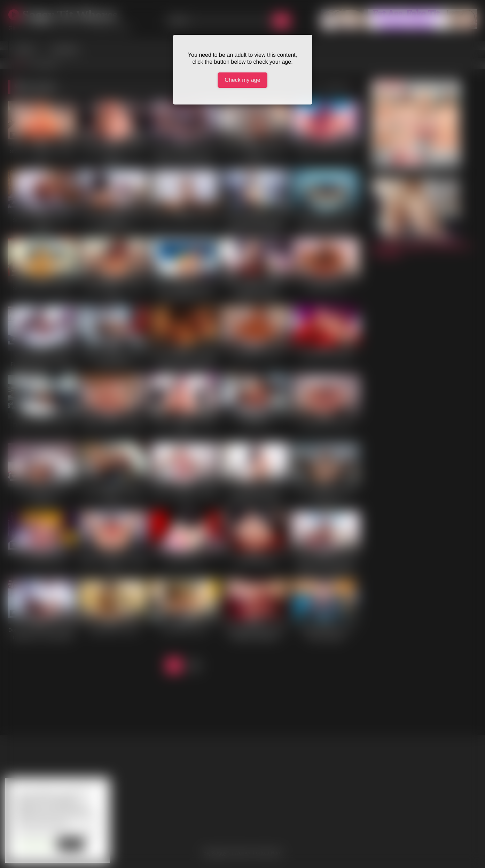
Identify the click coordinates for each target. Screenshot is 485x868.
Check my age (242, 80)
